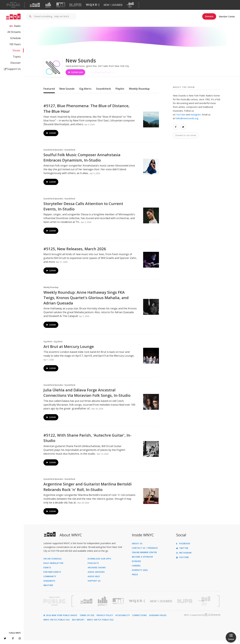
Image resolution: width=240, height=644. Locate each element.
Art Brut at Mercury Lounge (69, 350)
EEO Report (78, 624)
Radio (17, 26)
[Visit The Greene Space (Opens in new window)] (130, 5)
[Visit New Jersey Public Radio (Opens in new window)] (185, 605)
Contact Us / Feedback (145, 552)
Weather (48, 589)
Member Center (227, 17)
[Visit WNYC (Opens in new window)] (35, 5)
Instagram (196, 118)
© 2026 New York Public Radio (60, 619)
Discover (16, 63)
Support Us (12, 69)
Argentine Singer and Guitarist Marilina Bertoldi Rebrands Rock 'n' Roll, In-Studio (88, 490)
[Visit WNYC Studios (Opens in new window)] (61, 5)
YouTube (181, 118)
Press (135, 578)
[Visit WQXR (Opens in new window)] (93, 5)
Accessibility (123, 619)
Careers (136, 570)
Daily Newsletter (53, 567)
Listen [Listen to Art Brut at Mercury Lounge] (51, 372)
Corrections (140, 619)
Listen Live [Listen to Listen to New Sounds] (75, 76)
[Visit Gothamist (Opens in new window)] (48, 5)
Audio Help (94, 580)
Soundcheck (103, 92)
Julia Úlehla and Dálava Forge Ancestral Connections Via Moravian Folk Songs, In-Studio (87, 396)
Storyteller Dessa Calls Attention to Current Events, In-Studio (83, 210)
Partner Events (52, 576)
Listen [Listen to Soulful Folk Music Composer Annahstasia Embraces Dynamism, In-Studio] (51, 186)
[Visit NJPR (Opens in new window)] (75, 5)
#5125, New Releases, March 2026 (75, 253)
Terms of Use (87, 619)
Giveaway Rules (158, 619)
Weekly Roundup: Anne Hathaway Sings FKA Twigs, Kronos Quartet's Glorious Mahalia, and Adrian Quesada (86, 301)
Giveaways (49, 585)
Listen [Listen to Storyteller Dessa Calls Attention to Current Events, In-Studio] (51, 234)
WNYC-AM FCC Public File (100, 624)
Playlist (120, 92)
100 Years (15, 44)
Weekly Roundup (139, 92)
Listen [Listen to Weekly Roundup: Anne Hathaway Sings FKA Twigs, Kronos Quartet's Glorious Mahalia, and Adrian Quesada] (51, 329)
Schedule (15, 38)
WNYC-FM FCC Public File (57, 624)
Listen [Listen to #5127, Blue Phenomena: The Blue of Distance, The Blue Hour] (51, 137)
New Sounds (67, 92)
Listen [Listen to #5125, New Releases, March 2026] (51, 274)
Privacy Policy (105, 619)
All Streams (14, 32)
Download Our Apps (99, 563)
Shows (16, 50)
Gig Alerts (85, 92)
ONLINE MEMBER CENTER (144, 556)
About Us (137, 547)
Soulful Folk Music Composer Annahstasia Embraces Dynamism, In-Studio (82, 161)
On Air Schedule (53, 563)
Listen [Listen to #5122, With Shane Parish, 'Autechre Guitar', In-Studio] (51, 466)
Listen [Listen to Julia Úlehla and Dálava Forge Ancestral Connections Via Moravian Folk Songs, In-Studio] (51, 421)
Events (47, 571)
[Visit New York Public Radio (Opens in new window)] (55, 605)
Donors (137, 565)
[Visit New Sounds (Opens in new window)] (113, 5)
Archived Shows (97, 571)
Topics (17, 57)
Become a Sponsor (142, 561)
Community (50, 580)
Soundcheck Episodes (53, 154)
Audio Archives (96, 576)
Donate (209, 16)
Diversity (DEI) (140, 574)
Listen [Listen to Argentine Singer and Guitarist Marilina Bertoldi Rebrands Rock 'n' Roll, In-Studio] (51, 515)
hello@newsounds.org (187, 122)
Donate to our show (186, 139)
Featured (49, 92)
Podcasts (93, 567)
